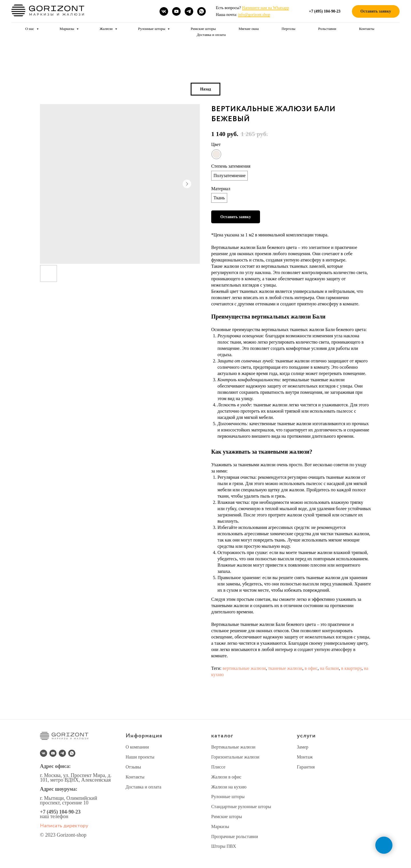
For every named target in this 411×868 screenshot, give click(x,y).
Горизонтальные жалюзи (235, 757)
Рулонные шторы (152, 29)
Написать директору (64, 826)
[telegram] (189, 11)
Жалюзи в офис (226, 777)
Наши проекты (140, 757)
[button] (376, 12)
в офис (311, 668)
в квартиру (351, 668)
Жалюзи (107, 29)
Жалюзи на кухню (229, 787)
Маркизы (67, 29)
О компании (137, 747)
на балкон (330, 668)
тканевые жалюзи (285, 668)
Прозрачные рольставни (235, 836)
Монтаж (305, 757)
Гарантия (306, 767)
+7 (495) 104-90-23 (60, 812)
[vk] (164, 11)
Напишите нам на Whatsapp (265, 8)
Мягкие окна (249, 29)
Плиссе (218, 767)
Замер (303, 747)
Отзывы (133, 767)
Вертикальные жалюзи (233, 747)
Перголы (289, 29)
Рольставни (327, 29)
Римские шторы (203, 29)
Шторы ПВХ (224, 846)
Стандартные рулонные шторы (241, 807)
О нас (30, 29)
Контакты (367, 29)
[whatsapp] (202, 11)
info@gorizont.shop (254, 15)
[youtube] (176, 11)
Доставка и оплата (211, 35)
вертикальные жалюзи (244, 668)
